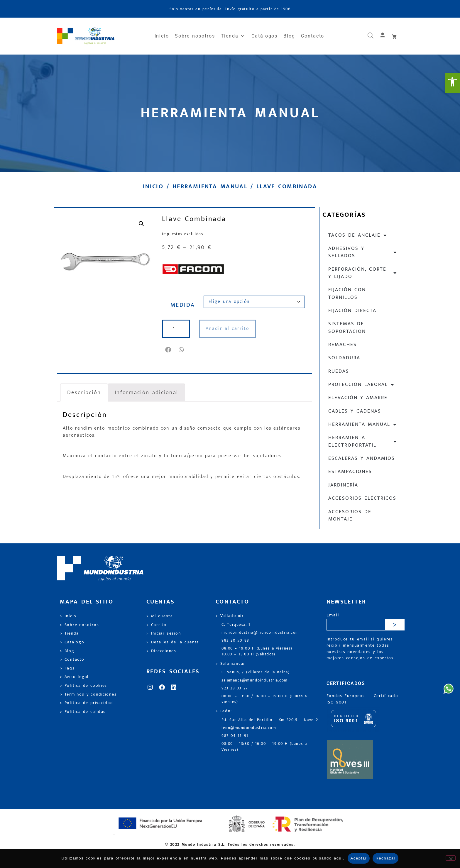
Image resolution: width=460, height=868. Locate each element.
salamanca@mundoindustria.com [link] (255, 680)
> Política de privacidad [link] (86, 703)
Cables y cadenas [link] (355, 411)
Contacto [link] (313, 36)
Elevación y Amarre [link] (358, 398)
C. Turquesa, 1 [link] (236, 625)
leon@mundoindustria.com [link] (249, 728)
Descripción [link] (84, 392)
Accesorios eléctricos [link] (362, 498)
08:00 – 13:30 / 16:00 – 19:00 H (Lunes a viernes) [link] (264, 699)
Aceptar (359, 858)
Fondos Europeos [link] (347, 696)
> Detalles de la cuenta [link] (173, 642)
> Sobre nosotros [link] (79, 625)
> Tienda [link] (69, 633)
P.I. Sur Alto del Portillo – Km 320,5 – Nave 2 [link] (270, 720)
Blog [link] (289, 36)
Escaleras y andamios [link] (362, 458)
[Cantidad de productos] (176, 329)
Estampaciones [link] (350, 472)
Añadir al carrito (228, 329)
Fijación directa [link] (352, 311)
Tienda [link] (233, 36)
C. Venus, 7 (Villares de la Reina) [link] (256, 672)
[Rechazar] (451, 858)
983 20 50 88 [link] (235, 641)
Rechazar (385, 858)
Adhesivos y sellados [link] (363, 252)
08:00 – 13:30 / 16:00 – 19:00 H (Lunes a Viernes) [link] (264, 747)
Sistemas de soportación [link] (347, 327)
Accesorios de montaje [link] (350, 515)
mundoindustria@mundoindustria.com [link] (260, 633)
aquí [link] (339, 858)
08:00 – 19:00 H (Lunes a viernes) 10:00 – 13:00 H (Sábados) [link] (257, 651)
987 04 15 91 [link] (235, 736)
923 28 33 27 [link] (235, 688)
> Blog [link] (67, 651)
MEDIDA (183, 305)
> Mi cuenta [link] (160, 616)
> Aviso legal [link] (74, 677)
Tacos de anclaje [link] (358, 235)
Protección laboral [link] (361, 385)
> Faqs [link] (67, 668)
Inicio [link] (162, 36)
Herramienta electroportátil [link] (363, 441)
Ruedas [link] (339, 371)
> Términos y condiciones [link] (88, 694)
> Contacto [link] (72, 660)
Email (333, 615)
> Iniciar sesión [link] (164, 633)
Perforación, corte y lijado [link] (363, 273)
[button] (169, 350)
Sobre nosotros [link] (195, 36)
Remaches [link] (343, 345)
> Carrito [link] (157, 625)
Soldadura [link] (344, 358)
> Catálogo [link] (72, 642)
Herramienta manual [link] (210, 187)
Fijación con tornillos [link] (347, 293)
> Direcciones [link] (161, 651)
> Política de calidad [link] (83, 712)
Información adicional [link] (146, 392)
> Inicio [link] (68, 616)
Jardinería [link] (343, 485)
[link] (452, 83)
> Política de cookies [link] (83, 686)
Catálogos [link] (264, 36)
